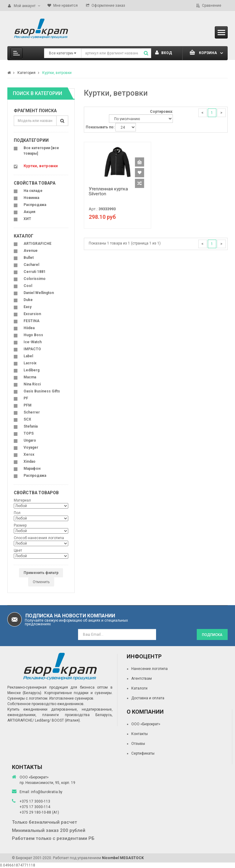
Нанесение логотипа (149, 669)
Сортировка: (161, 112)
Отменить (41, 582)
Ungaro (30, 440)
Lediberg (32, 370)
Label (28, 356)
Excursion (32, 314)
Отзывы (138, 744)
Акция (29, 212)
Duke (28, 300)
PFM (28, 405)
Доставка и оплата (148, 698)
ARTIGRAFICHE (37, 244)
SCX (27, 419)
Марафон (32, 469)
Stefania (31, 426)
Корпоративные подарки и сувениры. (78, 693)
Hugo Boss (33, 335)
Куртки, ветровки (57, 73)
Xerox (29, 454)
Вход (164, 53)
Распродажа (35, 205)
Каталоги (139, 688)
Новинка (31, 198)
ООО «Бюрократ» (146, 724)
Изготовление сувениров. (72, 698)
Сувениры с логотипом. (28, 698)
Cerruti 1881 (35, 272)
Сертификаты (143, 753)
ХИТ (27, 219)
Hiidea (29, 328)
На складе (33, 191)
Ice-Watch (33, 342)
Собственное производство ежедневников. (46, 704)
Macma (30, 377)
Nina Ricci (32, 384)
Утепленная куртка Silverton (108, 191)
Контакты (140, 734)
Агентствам (142, 679)
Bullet (29, 258)
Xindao (30, 462)
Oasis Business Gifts (42, 391)
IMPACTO (32, 349)
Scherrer (32, 412)
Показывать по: (100, 127)
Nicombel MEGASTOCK (123, 858)
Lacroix (30, 363)
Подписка (212, 635)
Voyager (31, 447)
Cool (28, 286)
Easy (28, 307)
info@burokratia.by (47, 792)
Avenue (31, 251)
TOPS (29, 433)
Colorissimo (35, 279)
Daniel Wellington (39, 293)
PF (26, 398)
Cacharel (31, 265)
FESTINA (32, 321)
